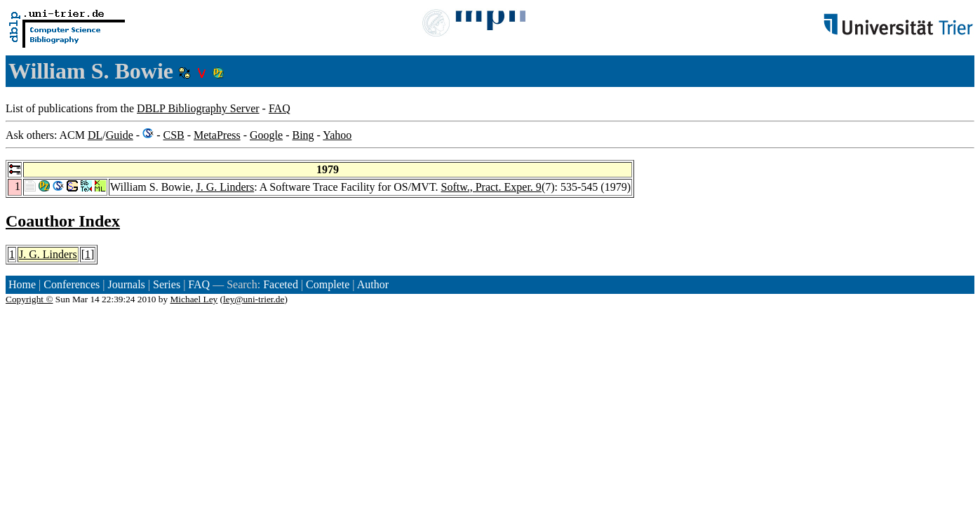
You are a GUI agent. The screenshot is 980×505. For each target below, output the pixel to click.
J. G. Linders (225, 187)
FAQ (280, 108)
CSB (173, 135)
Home (22, 284)
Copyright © (29, 299)
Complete (328, 284)
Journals (126, 284)
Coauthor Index (63, 221)
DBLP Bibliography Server (198, 108)
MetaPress (217, 135)
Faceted (281, 284)
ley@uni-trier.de (254, 299)
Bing (303, 135)
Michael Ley (194, 299)
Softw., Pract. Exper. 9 (491, 187)
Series (167, 284)
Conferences (72, 284)
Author (373, 284)
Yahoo (337, 135)
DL (95, 135)
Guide (120, 135)
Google (266, 135)
